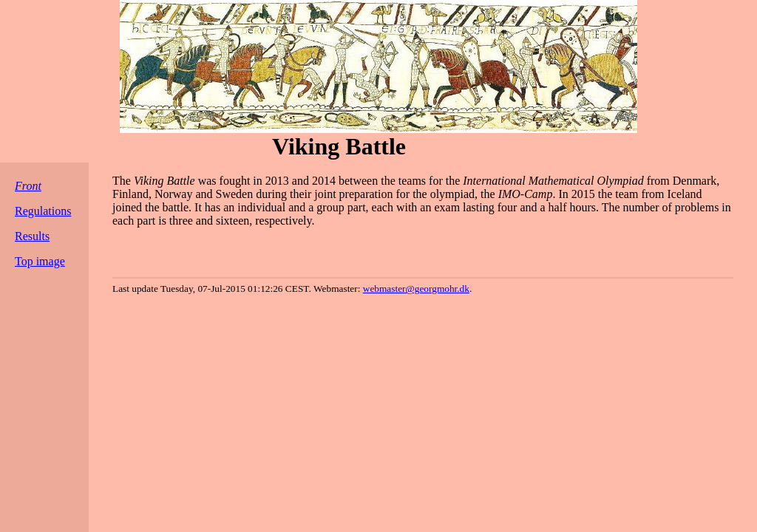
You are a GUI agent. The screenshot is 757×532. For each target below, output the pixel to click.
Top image (40, 261)
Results (32, 236)
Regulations (43, 211)
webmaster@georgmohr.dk (416, 289)
